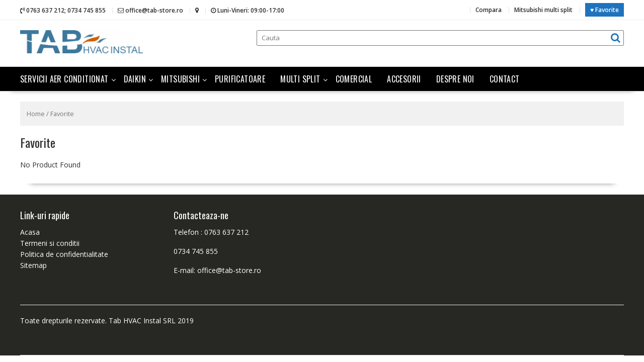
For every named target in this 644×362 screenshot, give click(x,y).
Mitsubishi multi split (543, 10)
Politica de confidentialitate (64, 254)
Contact (505, 79)
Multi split (300, 79)
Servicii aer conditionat (64, 79)
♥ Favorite (605, 10)
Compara (489, 10)
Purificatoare (240, 79)
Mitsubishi (180, 79)
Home (36, 114)
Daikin (135, 79)
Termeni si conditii (50, 243)
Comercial (354, 79)
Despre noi (455, 79)
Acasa (30, 232)
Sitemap (33, 265)
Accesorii (404, 79)
